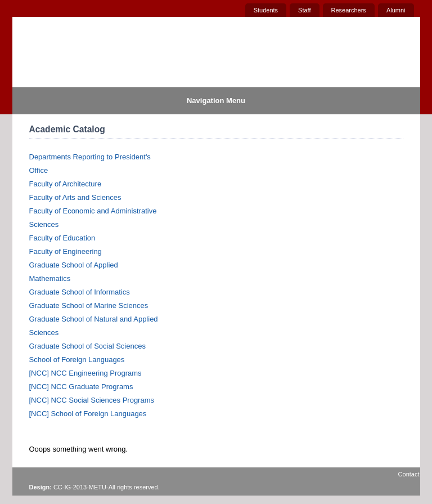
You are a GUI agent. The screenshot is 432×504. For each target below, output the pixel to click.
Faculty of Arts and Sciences (75, 197)
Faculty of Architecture (66, 184)
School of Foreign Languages (77, 360)
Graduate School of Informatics (80, 292)
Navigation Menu (216, 101)
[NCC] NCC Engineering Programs (85, 373)
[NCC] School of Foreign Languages (88, 414)
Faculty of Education (62, 238)
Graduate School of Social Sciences (87, 346)
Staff (304, 10)
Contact (409, 474)
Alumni (396, 10)
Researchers (349, 10)
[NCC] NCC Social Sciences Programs (92, 400)
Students (266, 10)
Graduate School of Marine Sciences (89, 305)
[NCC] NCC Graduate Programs (81, 387)
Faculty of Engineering (66, 251)
